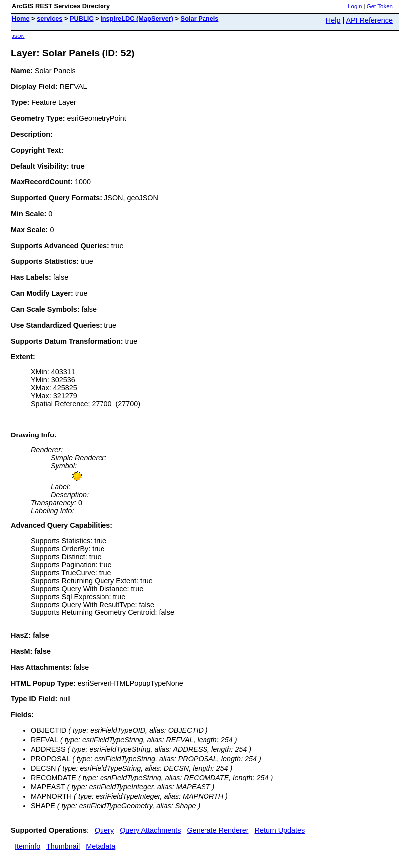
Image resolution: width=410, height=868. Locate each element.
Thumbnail (63, 846)
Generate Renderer (218, 830)
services (50, 19)
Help (333, 20)
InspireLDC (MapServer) (137, 19)
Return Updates (280, 830)
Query (104, 830)
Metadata (101, 846)
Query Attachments (150, 830)
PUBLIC (82, 19)
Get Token (380, 6)
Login (355, 6)
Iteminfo (28, 846)
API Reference (369, 20)
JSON (18, 36)
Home (21, 19)
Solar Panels (200, 19)
